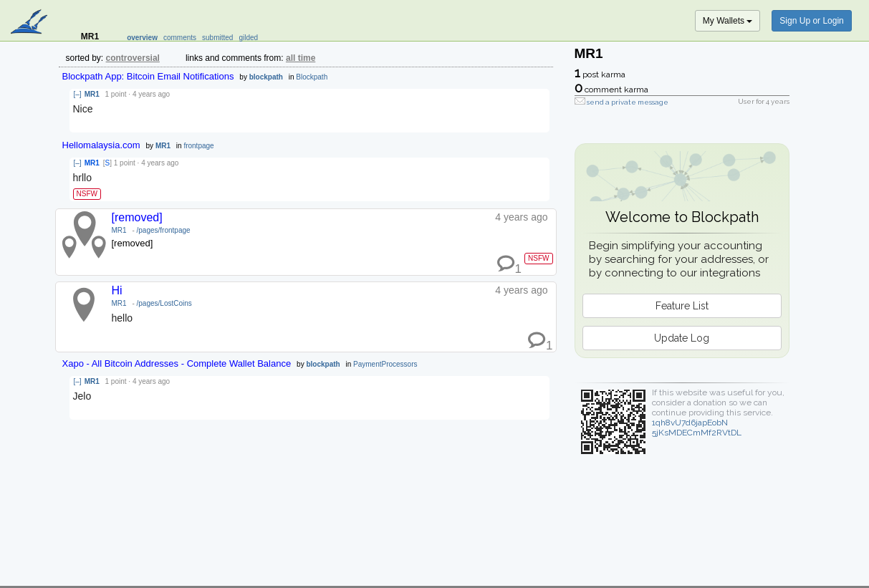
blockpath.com (30, 23)
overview (142, 38)
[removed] (137, 217)
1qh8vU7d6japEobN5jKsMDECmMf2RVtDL (697, 428)
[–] (78, 94)
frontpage (198, 146)
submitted (217, 38)
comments (180, 38)
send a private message (628, 102)
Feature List (682, 306)
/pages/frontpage (164, 230)
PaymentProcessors (385, 364)
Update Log (682, 338)
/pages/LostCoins (164, 303)
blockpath (266, 77)
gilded (248, 38)
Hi (117, 290)
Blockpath (312, 77)
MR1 (92, 94)
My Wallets (728, 21)
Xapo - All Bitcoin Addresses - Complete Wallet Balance (177, 363)
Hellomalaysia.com (101, 145)
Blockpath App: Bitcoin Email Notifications (148, 76)
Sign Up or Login (811, 21)
